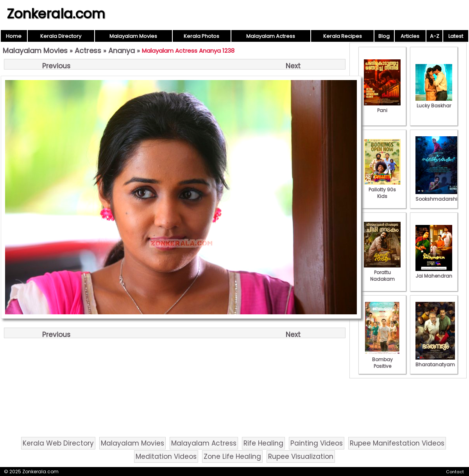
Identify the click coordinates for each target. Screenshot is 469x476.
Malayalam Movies (133, 36)
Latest (456, 36)
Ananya (122, 51)
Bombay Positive (382, 359)
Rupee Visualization (301, 456)
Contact (455, 472)
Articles (410, 36)
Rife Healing (263, 443)
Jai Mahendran (434, 273)
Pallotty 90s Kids (382, 190)
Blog (384, 36)
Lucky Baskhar (434, 102)
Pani (382, 107)
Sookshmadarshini (439, 196)
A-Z (435, 36)
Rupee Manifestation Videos (397, 443)
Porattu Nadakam (382, 272)
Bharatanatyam (435, 361)
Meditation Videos (166, 456)
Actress (88, 51)
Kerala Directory (61, 36)
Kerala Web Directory (58, 443)
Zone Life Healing (232, 456)
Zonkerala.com (56, 14)
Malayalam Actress (271, 36)
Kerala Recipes (343, 36)
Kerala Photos (201, 36)
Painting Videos (317, 443)
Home (14, 36)
